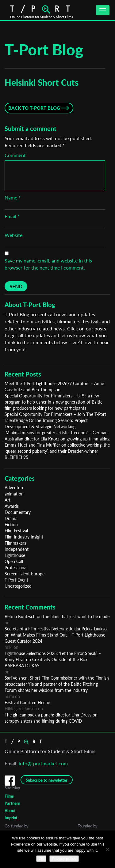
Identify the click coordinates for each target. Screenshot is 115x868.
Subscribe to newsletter (47, 780)
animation (14, 494)
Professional (16, 568)
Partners (12, 803)
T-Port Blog (44, 49)
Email (12, 216)
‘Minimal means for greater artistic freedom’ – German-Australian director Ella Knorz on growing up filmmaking (57, 436)
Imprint (11, 818)
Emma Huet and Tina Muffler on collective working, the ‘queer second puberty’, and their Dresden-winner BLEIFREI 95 (57, 451)
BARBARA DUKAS (22, 666)
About (10, 811)
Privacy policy (64, 859)
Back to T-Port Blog (34, 108)
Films (9, 796)
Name (13, 197)
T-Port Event (16, 580)
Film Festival (16, 531)
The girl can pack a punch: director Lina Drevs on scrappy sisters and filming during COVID (51, 718)
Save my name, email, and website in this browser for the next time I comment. (48, 264)
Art (8, 500)
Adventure (14, 488)
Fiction (11, 525)
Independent (17, 549)
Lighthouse (15, 555)
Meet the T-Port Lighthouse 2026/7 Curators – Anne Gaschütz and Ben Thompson (54, 387)
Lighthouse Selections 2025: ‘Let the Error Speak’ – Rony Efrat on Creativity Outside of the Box (53, 656)
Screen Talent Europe (25, 574)
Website (13, 235)
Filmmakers (15, 543)
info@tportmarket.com (43, 763)
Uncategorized (18, 586)
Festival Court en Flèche (27, 702)
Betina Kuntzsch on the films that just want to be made (57, 616)
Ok (41, 859)
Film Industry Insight (24, 537)
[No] (107, 849)
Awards (12, 506)
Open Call (14, 561)
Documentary (18, 512)
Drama (11, 518)
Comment (15, 155)
